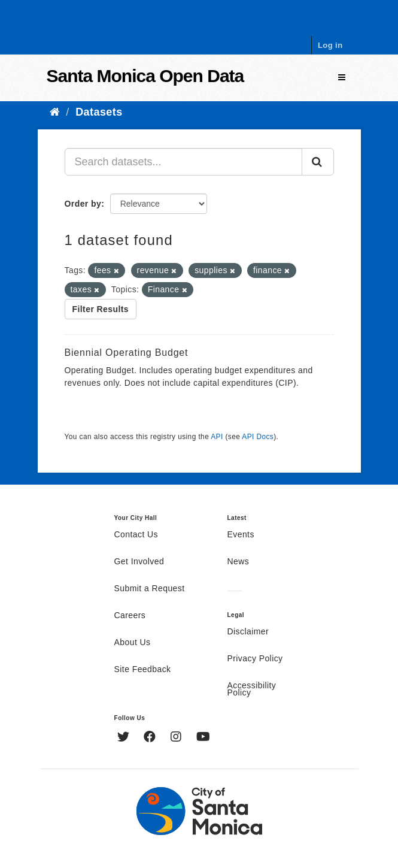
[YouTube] (203, 738)
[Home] (55, 112)
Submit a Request (150, 589)
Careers (130, 616)
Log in (330, 45)
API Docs (258, 437)
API (217, 437)
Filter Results (101, 309)
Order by (83, 204)
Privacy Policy (255, 659)
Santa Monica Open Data (145, 76)
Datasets (99, 112)
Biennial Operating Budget (127, 353)
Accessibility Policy (252, 689)
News (239, 562)
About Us (133, 643)
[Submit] (318, 162)
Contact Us (136, 535)
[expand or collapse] (342, 78)
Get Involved (139, 562)
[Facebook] (151, 738)
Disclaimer (248, 632)
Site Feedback (143, 670)
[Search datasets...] (183, 162)
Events (241, 535)
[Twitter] (125, 738)
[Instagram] (177, 738)
